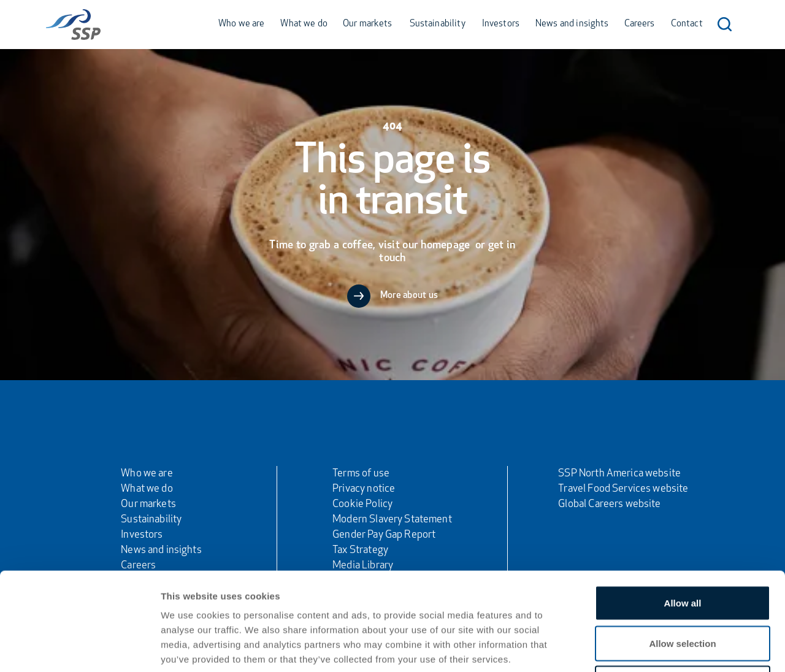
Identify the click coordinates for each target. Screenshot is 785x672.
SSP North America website (619, 474)
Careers (640, 24)
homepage (446, 246)
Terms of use (361, 474)
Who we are (242, 24)
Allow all (683, 511)
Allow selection (682, 552)
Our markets (368, 24)
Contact (687, 24)
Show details (644, 648)
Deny (683, 591)
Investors (501, 24)
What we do (304, 24)
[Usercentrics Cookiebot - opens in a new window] (79, 648)
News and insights (572, 24)
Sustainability (438, 24)
